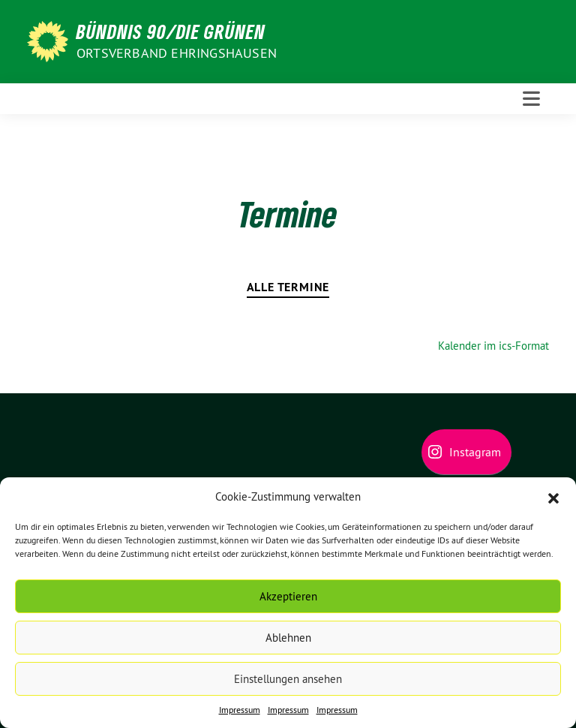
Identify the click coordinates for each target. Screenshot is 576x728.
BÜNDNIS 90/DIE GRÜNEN (171, 32)
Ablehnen (288, 638)
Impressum (240, 710)
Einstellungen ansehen (288, 679)
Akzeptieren (288, 596)
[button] (553, 497)
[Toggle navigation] (531, 99)
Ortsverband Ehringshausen (177, 53)
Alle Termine (288, 287)
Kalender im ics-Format (493, 346)
